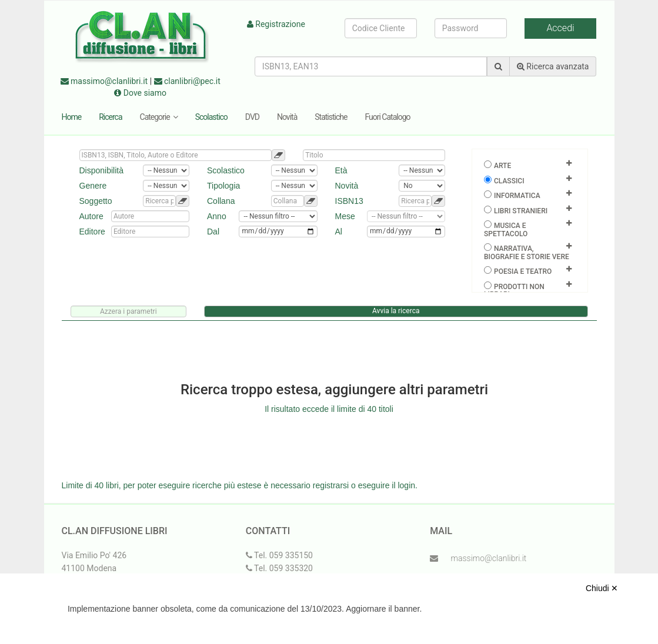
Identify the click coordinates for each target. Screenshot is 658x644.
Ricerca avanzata (553, 66)
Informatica (517, 196)
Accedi (560, 28)
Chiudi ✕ (602, 588)
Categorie (159, 117)
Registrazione (276, 24)
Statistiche (331, 117)
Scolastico (211, 117)
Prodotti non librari (514, 291)
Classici (509, 181)
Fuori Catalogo (387, 117)
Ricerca (110, 117)
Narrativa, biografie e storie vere (527, 253)
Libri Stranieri (521, 211)
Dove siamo (140, 93)
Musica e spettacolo (506, 230)
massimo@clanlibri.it (104, 81)
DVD (252, 117)
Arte (502, 166)
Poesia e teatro (523, 271)
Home (72, 117)
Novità (287, 117)
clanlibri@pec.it (187, 81)
